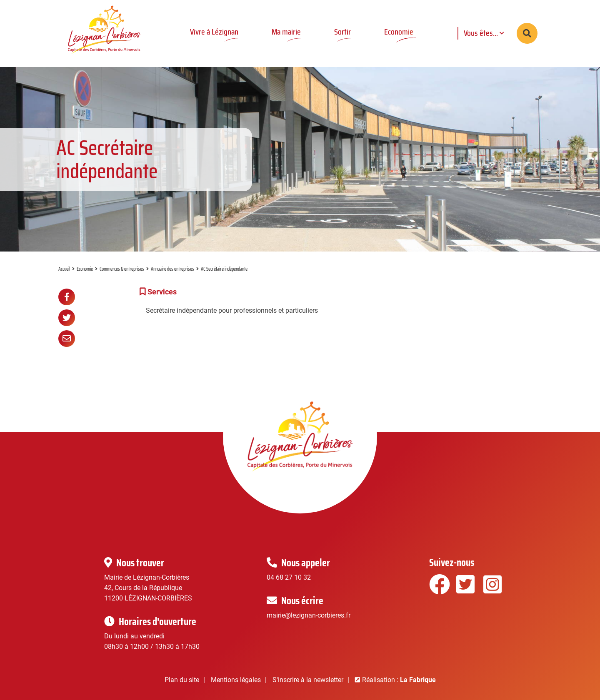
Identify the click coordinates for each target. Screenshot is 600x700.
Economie (85, 269)
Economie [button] (399, 32)
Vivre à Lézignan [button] (214, 32)
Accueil (64, 269)
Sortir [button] (342, 32)
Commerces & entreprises (122, 269)
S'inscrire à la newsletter (308, 680)
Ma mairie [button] (286, 32)
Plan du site (182, 680)
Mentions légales (236, 680)
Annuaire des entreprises (172, 269)
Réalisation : (399, 680)
